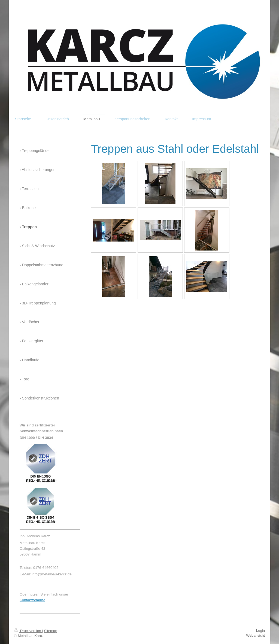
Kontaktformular (32, 600)
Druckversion (28, 631)
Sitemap (50, 631)
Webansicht (255, 635)
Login (260, 631)
